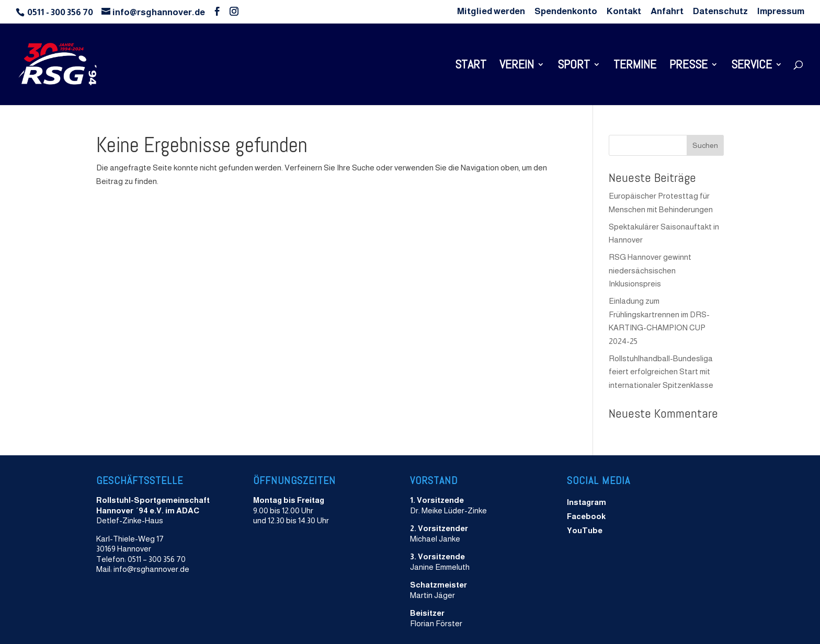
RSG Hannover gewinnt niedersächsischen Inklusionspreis (650, 270)
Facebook (586, 516)
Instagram (586, 502)
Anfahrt (667, 11)
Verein (517, 66)
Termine (635, 66)
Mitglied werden (491, 11)
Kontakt (624, 11)
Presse (688, 66)
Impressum (781, 11)
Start (471, 66)
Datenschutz (720, 11)
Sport (574, 66)
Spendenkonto (566, 11)
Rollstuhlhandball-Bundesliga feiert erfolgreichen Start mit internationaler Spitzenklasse (661, 372)
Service (751, 66)
